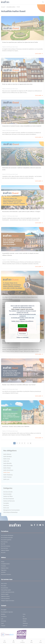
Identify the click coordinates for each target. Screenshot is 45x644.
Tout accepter (23, 326)
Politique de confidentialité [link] (22, 337)
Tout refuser (22, 330)
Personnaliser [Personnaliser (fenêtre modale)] (23, 334)
